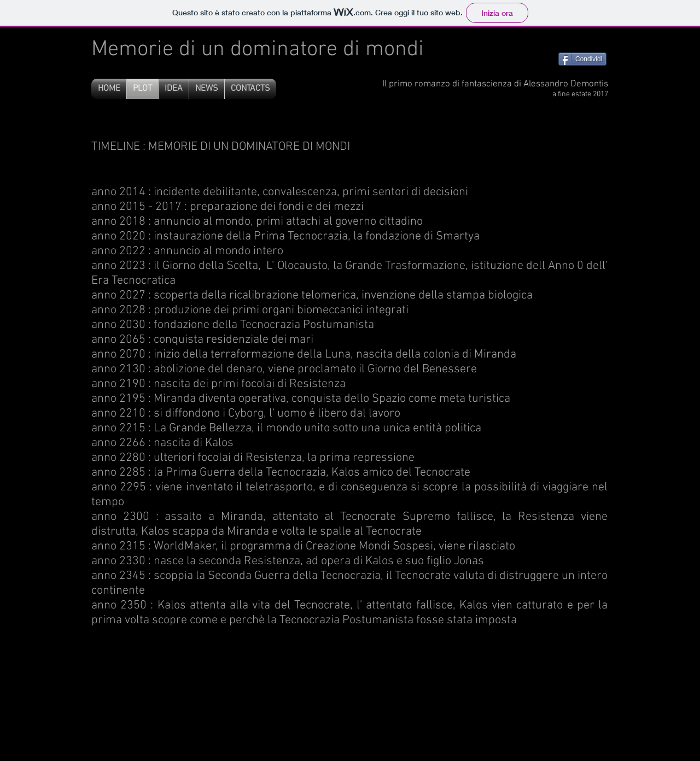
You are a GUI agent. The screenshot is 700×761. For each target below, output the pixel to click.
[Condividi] (582, 59)
